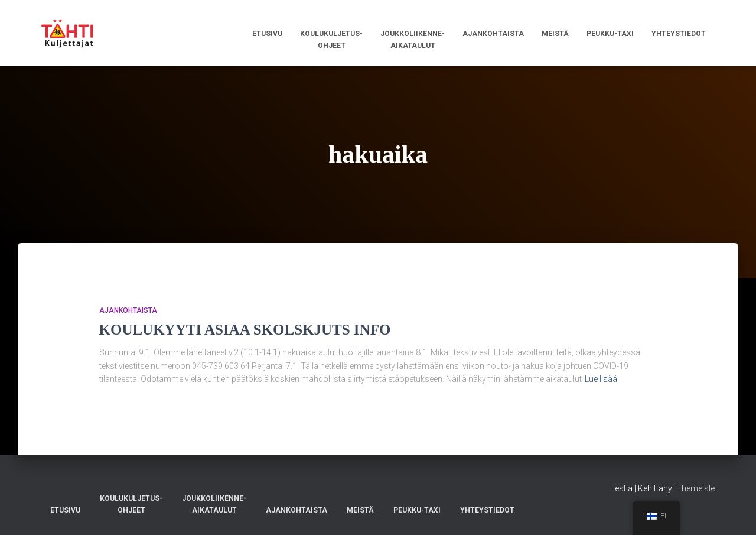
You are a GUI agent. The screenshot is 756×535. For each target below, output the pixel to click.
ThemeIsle (695, 488)
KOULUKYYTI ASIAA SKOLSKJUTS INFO (245, 330)
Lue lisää (601, 379)
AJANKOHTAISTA (128, 310)
